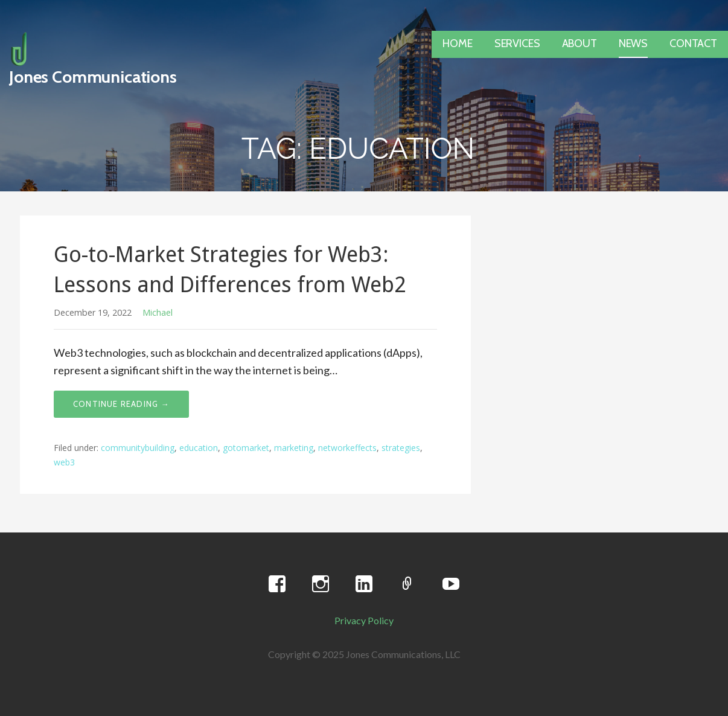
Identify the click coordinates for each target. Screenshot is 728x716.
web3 (64, 462)
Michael (158, 312)
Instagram (321, 584)
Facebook (277, 584)
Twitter (407, 584)
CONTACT (693, 43)
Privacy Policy (364, 620)
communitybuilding (138, 448)
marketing (294, 448)
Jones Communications (93, 77)
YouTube (451, 584)
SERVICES (517, 43)
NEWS (633, 43)
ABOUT (580, 43)
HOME (457, 43)
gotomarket (246, 448)
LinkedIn (364, 584)
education (199, 448)
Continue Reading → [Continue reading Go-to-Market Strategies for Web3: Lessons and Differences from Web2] (121, 404)
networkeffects (347, 448)
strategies (401, 448)
